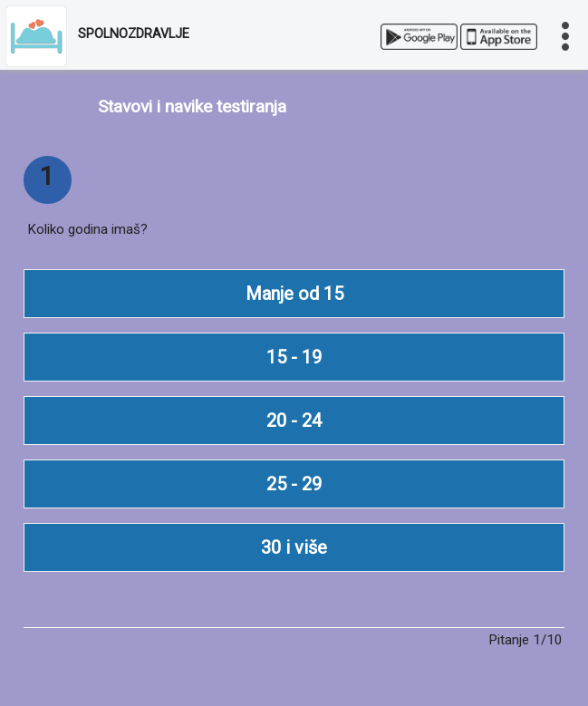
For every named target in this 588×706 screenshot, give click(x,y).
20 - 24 (294, 421)
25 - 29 (294, 484)
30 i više (294, 547)
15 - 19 (294, 357)
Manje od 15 (294, 294)
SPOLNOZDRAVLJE (134, 34)
